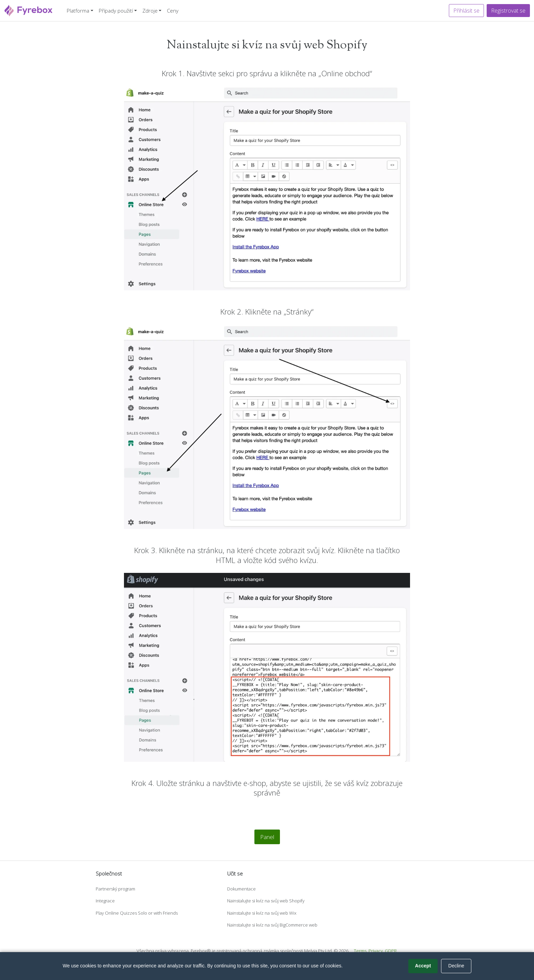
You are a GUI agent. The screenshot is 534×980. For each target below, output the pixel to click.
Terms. (361, 951)
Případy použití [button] (116, 11)
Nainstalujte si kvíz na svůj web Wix (262, 913)
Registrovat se (508, 11)
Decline (456, 966)
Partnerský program (115, 889)
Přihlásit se (466, 11)
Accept (423, 966)
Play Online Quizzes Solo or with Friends (137, 913)
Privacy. (376, 951)
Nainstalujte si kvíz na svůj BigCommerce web (272, 925)
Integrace (105, 901)
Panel (267, 837)
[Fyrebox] (29, 10)
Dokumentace (241, 889)
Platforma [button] (78, 11)
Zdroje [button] (150, 11)
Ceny (173, 11)
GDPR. (391, 951)
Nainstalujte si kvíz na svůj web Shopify (266, 901)
